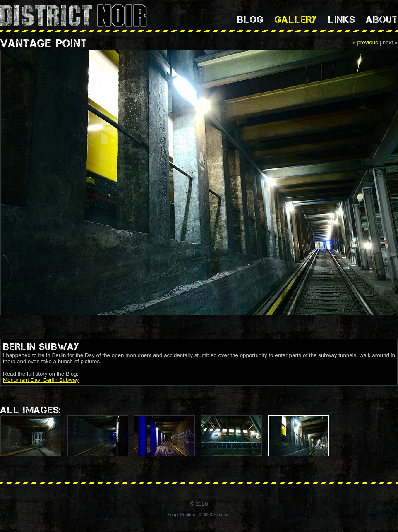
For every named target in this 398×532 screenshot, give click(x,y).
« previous (365, 42)
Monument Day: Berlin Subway (41, 380)
